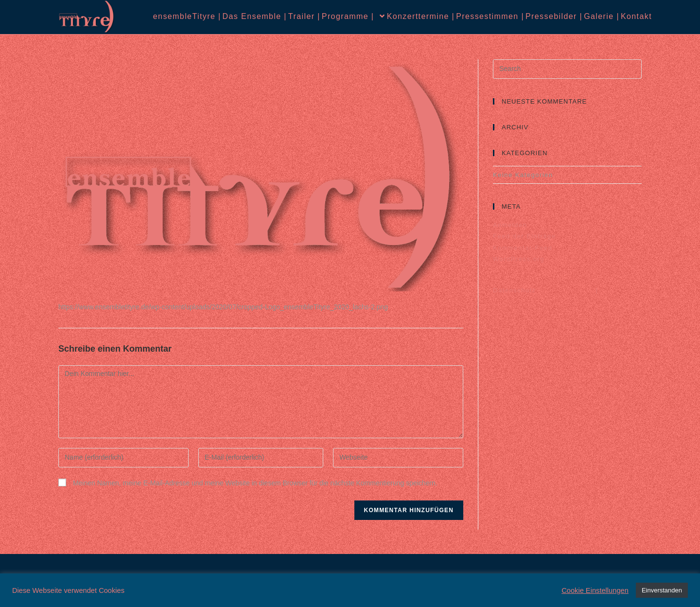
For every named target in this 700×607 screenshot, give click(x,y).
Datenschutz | (545, 290)
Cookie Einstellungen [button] (595, 590)
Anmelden (510, 225)
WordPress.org (519, 259)
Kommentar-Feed (523, 248)
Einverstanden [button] (662, 590)
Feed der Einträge (525, 236)
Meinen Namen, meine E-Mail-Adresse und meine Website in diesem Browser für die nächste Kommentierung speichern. (255, 483)
